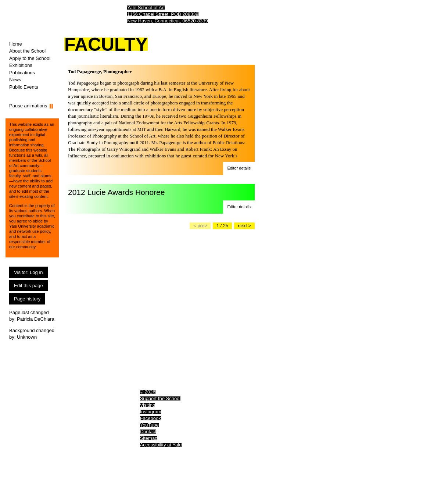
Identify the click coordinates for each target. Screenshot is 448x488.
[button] (239, 168)
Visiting (148, 405)
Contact (148, 432)
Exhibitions (21, 65)
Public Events (24, 87)
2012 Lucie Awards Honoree (116, 192)
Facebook (150, 418)
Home (16, 44)
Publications (22, 73)
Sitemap (149, 438)
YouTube (149, 425)
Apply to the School (30, 58)
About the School (27, 51)
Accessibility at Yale (161, 445)
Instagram (151, 412)
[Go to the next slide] (244, 226)
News (15, 80)
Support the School (160, 398)
